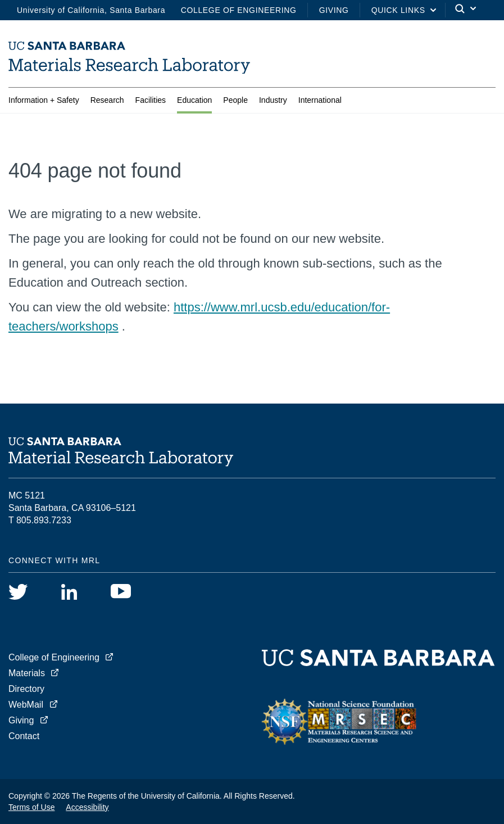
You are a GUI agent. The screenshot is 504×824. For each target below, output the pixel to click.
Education (194, 102)
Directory (26, 689)
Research (107, 102)
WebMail (26, 705)
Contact (24, 736)
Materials (27, 673)
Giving (334, 10)
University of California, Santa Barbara (91, 10)
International (320, 102)
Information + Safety (44, 102)
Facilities (151, 102)
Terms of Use (31, 807)
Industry (273, 102)
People (235, 102)
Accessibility (87, 807)
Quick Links (398, 10)
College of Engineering (239, 10)
